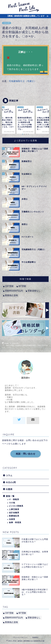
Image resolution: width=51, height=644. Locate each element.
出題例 (9, 489)
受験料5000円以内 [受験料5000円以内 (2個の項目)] (14, 291)
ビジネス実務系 (16, 506)
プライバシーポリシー (20, 637)
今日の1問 (7, 23)
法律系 (12, 519)
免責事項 (35, 637)
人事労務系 (14, 509)
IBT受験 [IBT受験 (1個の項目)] (22, 286)
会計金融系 (14, 513)
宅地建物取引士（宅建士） (23, 81)
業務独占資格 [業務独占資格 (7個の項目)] (11, 295)
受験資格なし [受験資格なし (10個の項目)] (34, 291)
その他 (12, 503)
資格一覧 (10, 496)
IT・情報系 (14, 499)
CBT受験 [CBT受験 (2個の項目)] (9, 286)
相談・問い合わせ (26, 454)
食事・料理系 (15, 523)
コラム (9, 475)
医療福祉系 (14, 516)
